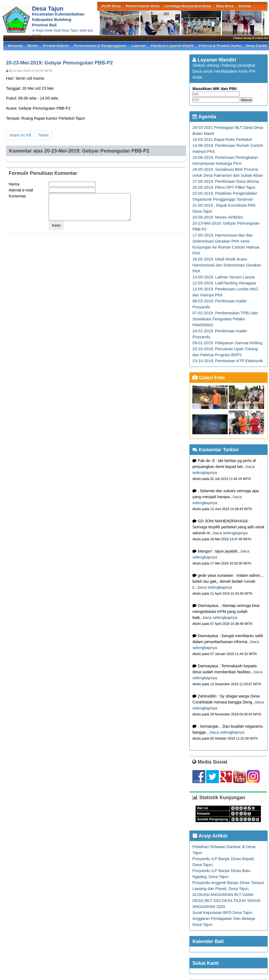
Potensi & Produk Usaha (220, 46)
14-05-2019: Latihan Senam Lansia (223, 277)
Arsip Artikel (210, 836)
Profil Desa (111, 6)
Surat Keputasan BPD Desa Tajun (222, 913)
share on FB (20, 135)
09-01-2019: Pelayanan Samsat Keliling (227, 343)
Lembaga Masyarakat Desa (188, 6)
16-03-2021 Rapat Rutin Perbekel (222, 139)
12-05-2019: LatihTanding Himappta (224, 283)
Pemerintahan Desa (143, 6)
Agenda (204, 117)
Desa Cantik (257, 46)
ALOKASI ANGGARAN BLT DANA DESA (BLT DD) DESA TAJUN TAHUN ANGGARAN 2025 (226, 901)
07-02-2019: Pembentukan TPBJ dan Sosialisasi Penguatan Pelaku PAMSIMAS (225, 319)
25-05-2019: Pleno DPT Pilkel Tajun (224, 187)
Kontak (245, 6)
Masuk (246, 100)
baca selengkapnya (230, 533)
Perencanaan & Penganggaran (100, 46)
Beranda (15, 46)
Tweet (43, 135)
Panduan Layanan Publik (173, 46)
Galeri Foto (209, 378)
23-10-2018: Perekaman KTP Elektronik (228, 361)
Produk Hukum (56, 46)
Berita (33, 46)
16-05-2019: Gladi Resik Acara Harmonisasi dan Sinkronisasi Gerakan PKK (227, 265)
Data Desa (225, 6)
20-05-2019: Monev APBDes (218, 217)
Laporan (139, 46)
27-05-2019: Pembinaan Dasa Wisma (226, 181)
